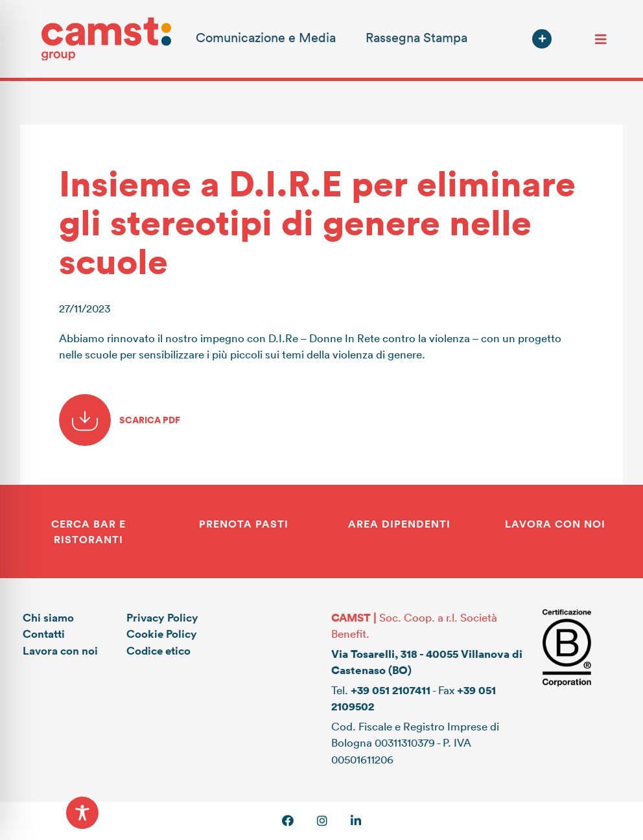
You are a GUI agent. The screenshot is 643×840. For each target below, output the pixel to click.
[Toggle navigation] (601, 39)
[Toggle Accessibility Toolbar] (82, 813)
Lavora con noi (60, 650)
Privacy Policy (162, 617)
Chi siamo (48, 617)
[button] (542, 39)
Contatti (44, 634)
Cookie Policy (162, 634)
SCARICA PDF (120, 420)
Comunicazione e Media (266, 37)
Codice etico (158, 650)
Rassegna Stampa (416, 37)
